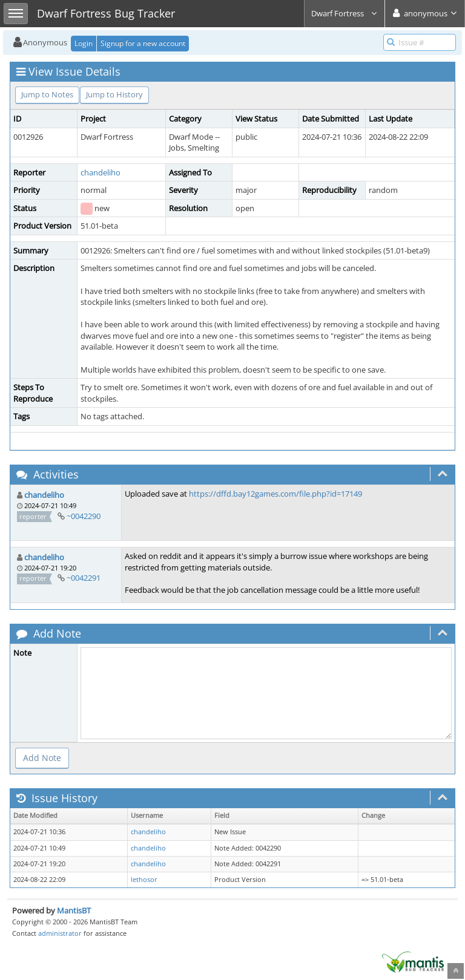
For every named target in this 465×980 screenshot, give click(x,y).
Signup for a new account (143, 43)
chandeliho (101, 172)
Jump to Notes (47, 94)
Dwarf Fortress (345, 13)
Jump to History (114, 94)
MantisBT (74, 910)
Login (84, 43)
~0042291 (84, 578)
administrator (60, 933)
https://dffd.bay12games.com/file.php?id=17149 (275, 494)
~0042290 (84, 516)
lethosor (144, 880)
